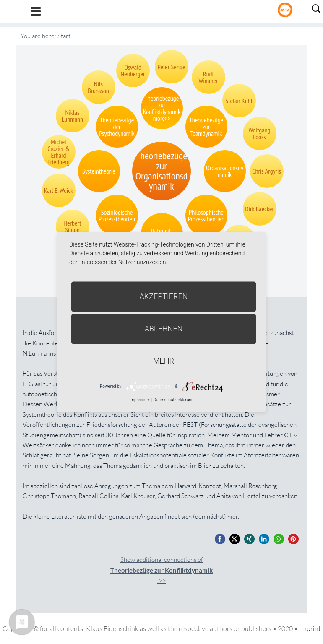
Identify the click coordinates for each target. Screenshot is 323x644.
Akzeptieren (164, 296)
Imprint (310, 628)
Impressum (140, 400)
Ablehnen (164, 328)
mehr (164, 361)
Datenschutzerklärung (174, 400)
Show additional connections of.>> (161, 570)
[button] (220, 539)
